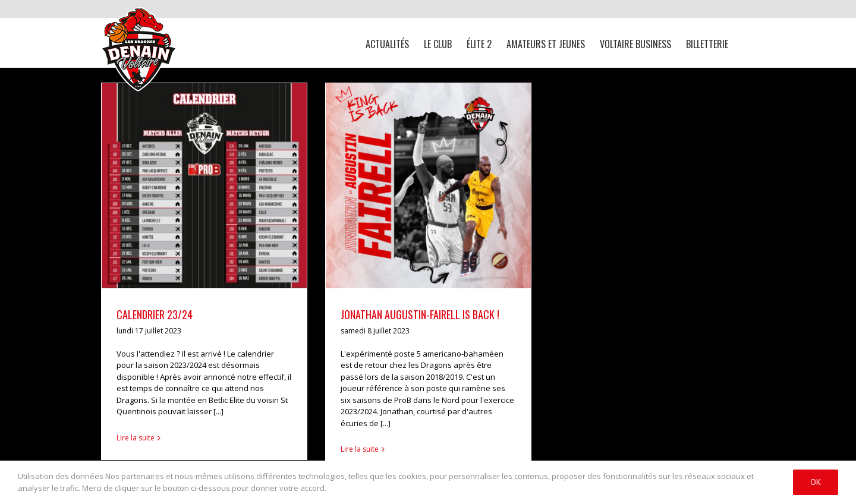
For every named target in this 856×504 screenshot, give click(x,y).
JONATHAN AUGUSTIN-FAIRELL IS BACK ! (420, 314)
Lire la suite (136, 438)
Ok (816, 482)
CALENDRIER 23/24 (155, 314)
